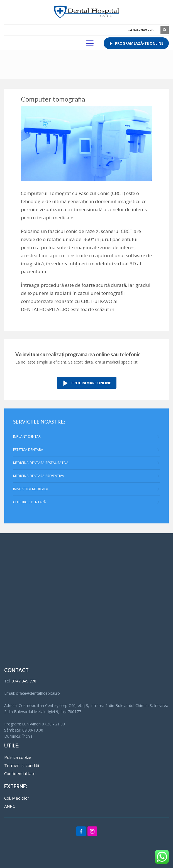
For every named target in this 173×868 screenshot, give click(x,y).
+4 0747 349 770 (141, 30)
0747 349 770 (24, 681)
